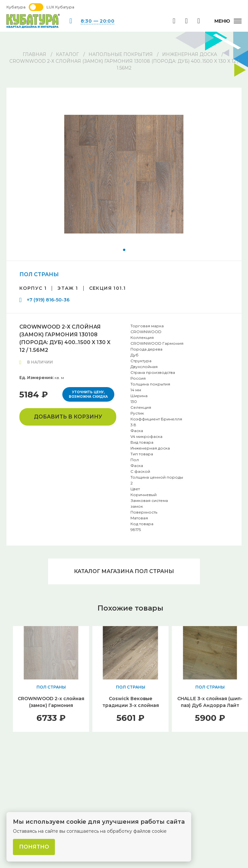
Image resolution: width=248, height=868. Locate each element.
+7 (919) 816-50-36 (48, 300)
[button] (124, 250)
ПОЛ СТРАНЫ (39, 274)
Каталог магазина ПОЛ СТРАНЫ (124, 571)
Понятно (34, 847)
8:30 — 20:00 (98, 21)
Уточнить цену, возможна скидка (88, 394)
